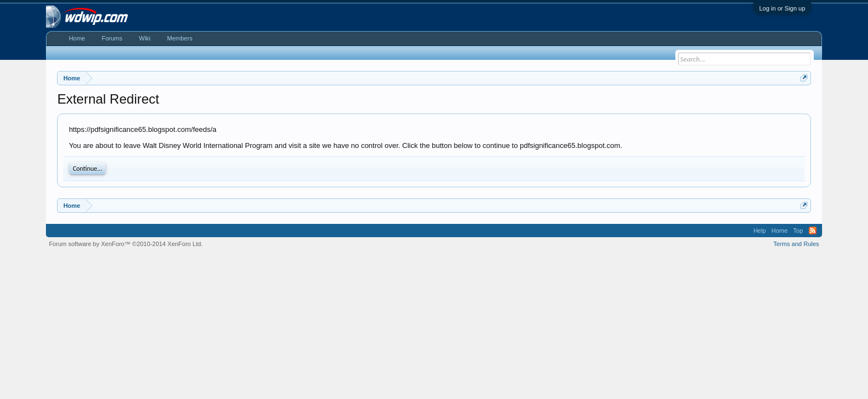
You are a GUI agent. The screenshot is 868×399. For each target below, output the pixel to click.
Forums (112, 38)
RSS (813, 231)
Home (77, 38)
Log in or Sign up (782, 8)
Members (180, 38)
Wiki (145, 38)
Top (798, 231)
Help (760, 231)
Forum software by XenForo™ (126, 244)
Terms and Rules (796, 244)
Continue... (87, 168)
